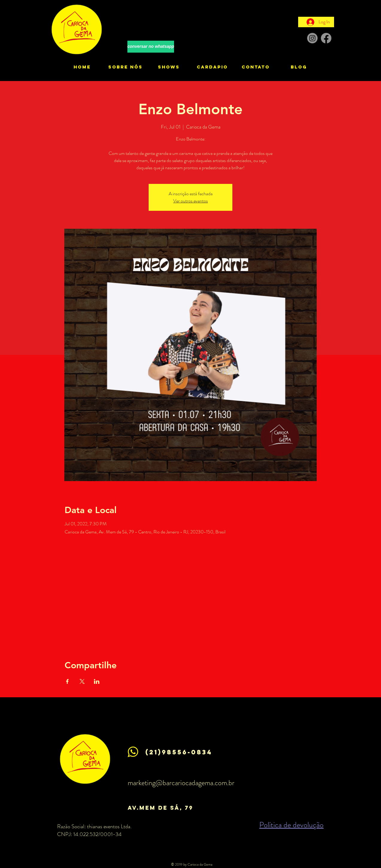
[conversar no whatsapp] (151, 47)
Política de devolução (291, 825)
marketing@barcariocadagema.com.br (181, 783)
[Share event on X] (82, 681)
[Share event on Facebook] (67, 681)
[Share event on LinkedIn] (97, 681)
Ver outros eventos (190, 201)
